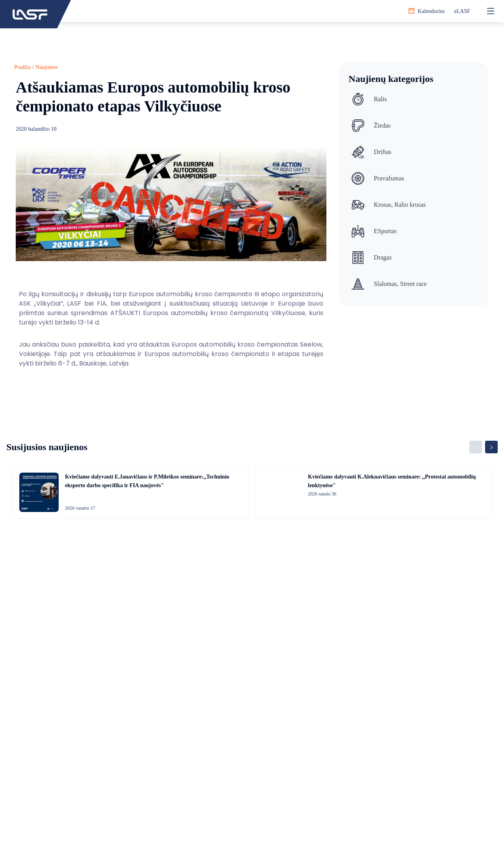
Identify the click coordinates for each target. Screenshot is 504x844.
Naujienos (47, 67)
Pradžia (22, 67)
